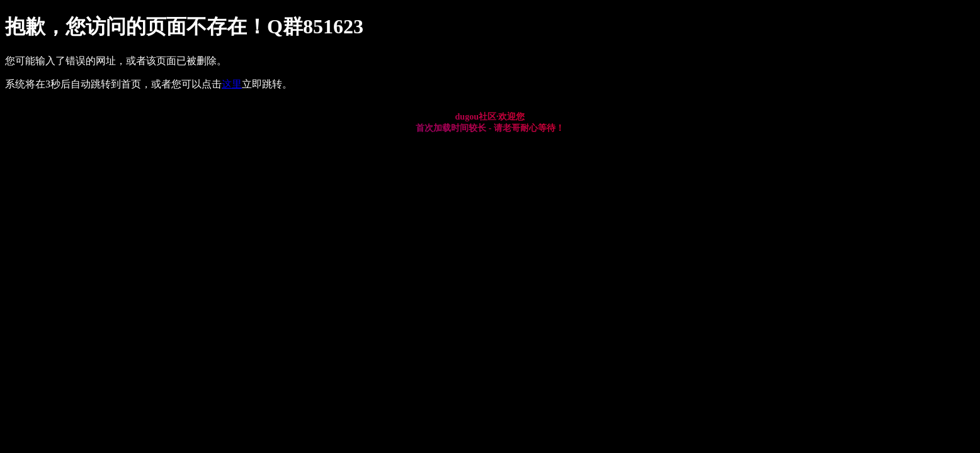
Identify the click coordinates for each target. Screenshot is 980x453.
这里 (232, 84)
